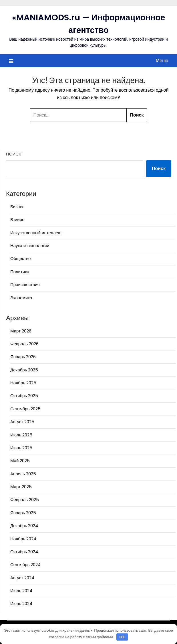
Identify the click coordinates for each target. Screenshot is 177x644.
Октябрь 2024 (24, 552)
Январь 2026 (23, 357)
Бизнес (17, 207)
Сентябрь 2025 (25, 409)
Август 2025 (22, 422)
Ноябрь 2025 (23, 383)
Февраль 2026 (24, 344)
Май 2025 (20, 461)
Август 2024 (22, 578)
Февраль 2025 (25, 500)
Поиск (14, 154)
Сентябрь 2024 (25, 565)
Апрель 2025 (23, 474)
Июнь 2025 (21, 448)
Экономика (21, 298)
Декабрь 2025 (24, 370)
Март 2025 (21, 487)
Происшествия (25, 284)
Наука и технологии (30, 246)
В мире (17, 219)
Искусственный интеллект (36, 233)
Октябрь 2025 (24, 396)
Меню (162, 61)
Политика (20, 272)
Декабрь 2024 (24, 526)
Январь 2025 (23, 513)
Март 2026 (21, 331)
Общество (20, 258)
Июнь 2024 (21, 603)
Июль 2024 (21, 591)
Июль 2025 (21, 435)
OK (122, 637)
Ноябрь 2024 (23, 539)
